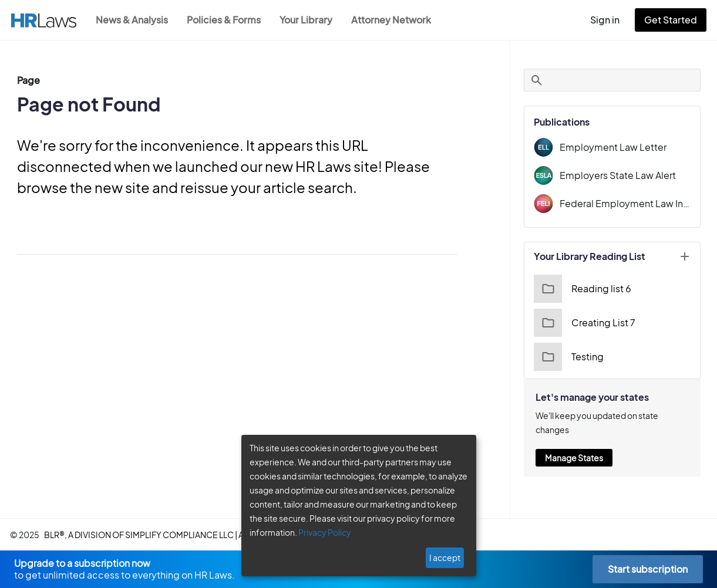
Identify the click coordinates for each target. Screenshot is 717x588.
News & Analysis (133, 20)
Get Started (673, 20)
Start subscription (647, 569)
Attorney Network (397, 20)
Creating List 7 (583, 323)
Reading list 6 (581, 289)
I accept (446, 557)
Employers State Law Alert (615, 175)
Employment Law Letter (609, 147)
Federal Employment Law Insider (625, 203)
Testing (568, 357)
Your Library (312, 20)
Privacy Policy (320, 532)
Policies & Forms (227, 20)
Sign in (610, 20)
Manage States (574, 444)
